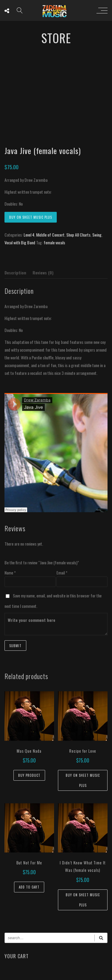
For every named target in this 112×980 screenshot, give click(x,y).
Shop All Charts (78, 235)
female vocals (54, 242)
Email (62, 573)
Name (10, 573)
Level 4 (29, 235)
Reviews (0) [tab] (43, 272)
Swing (97, 235)
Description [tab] (15, 272)
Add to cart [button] (29, 887)
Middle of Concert (50, 235)
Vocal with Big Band (20, 242)
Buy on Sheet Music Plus (31, 217)
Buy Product (29, 775)
